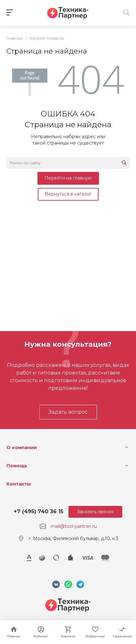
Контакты (19, 484)
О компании (22, 448)
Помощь (17, 466)
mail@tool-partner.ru (74, 526)
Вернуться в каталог (68, 194)
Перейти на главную (68, 178)
